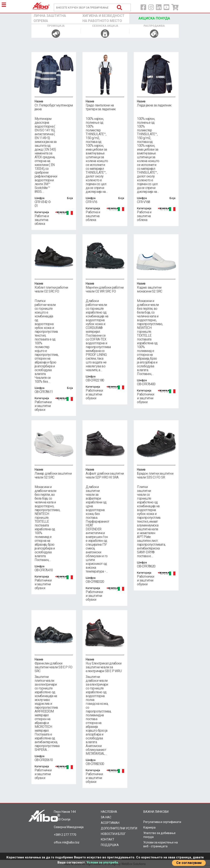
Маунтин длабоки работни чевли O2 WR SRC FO (105, 287)
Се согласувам (189, 863)
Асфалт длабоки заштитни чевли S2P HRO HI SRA (105, 473)
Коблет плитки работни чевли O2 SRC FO (54, 287)
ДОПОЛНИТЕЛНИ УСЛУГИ (119, 828)
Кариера (149, 827)
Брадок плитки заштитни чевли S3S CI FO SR (156, 473)
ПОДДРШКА (110, 845)
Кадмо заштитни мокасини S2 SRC (156, 287)
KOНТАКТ (108, 839)
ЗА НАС (106, 817)
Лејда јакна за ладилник (156, 103)
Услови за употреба (102, 862)
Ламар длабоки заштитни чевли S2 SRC (54, 473)
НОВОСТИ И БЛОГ (113, 834)
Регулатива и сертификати (162, 822)
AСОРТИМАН (110, 823)
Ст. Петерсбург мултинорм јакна (54, 105)
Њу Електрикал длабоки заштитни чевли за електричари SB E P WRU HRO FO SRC (105, 667)
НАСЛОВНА (109, 812)
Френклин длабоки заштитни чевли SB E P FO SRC (54, 665)
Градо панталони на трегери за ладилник (105, 105)
